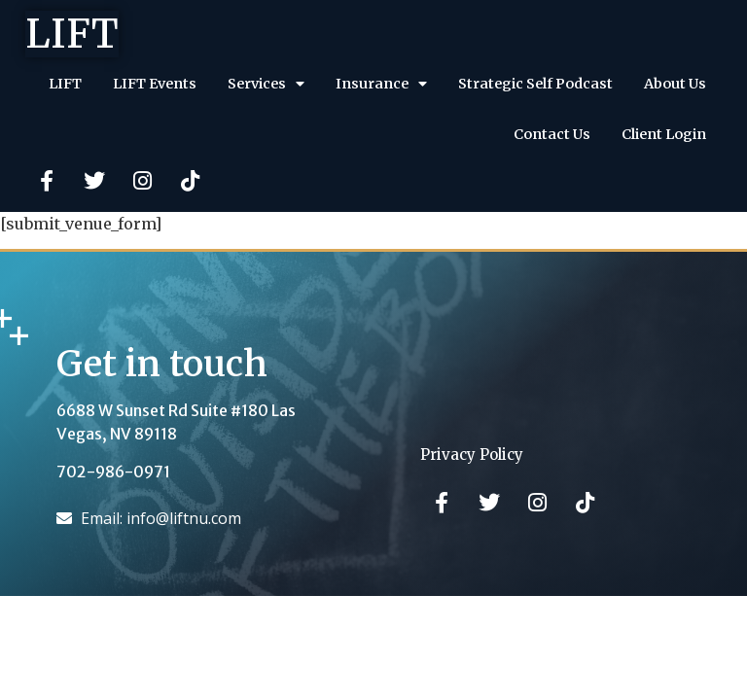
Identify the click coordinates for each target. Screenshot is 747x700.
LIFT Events (155, 84)
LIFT (72, 34)
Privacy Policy (472, 455)
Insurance (381, 84)
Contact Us (552, 134)
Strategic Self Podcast (535, 84)
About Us (675, 84)
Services (266, 84)
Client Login (664, 134)
